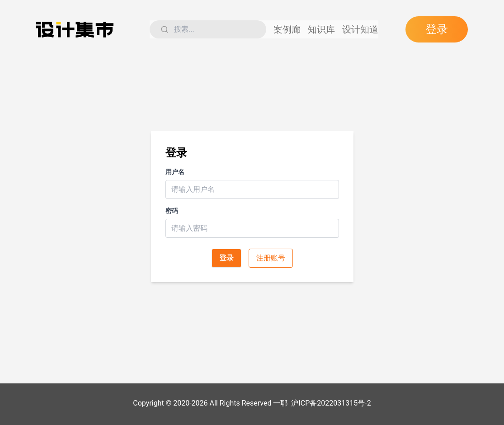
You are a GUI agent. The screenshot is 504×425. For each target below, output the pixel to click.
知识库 (326, 29)
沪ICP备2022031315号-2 (331, 403)
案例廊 (292, 29)
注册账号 (271, 258)
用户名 (175, 172)
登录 (439, 29)
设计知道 (365, 29)
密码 (172, 211)
